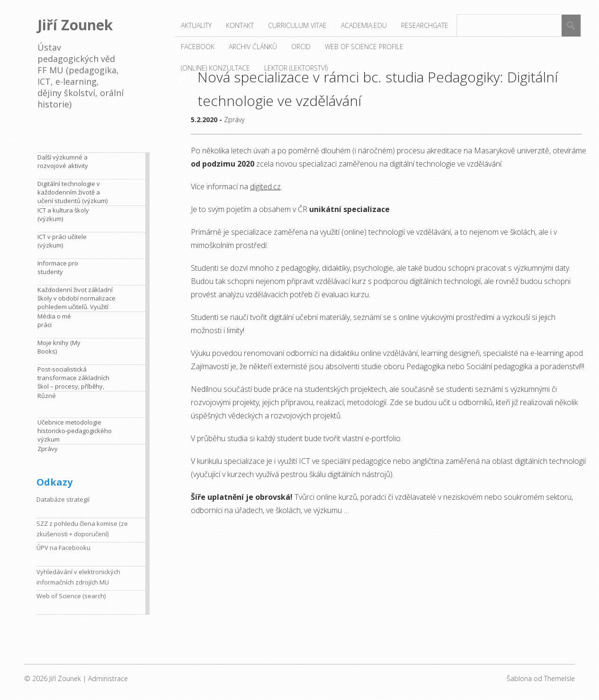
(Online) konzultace (215, 68)
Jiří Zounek (75, 25)
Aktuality (196, 25)
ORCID (301, 47)
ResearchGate (425, 25)
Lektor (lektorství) (296, 68)
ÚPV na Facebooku (63, 548)
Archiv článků (253, 47)
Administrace (108, 678)
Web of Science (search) (71, 596)
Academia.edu (364, 25)
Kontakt (240, 25)
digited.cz (265, 186)
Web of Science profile (364, 47)
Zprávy (234, 120)
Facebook (198, 47)
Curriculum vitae (297, 25)
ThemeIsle (559, 678)
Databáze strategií (63, 499)
